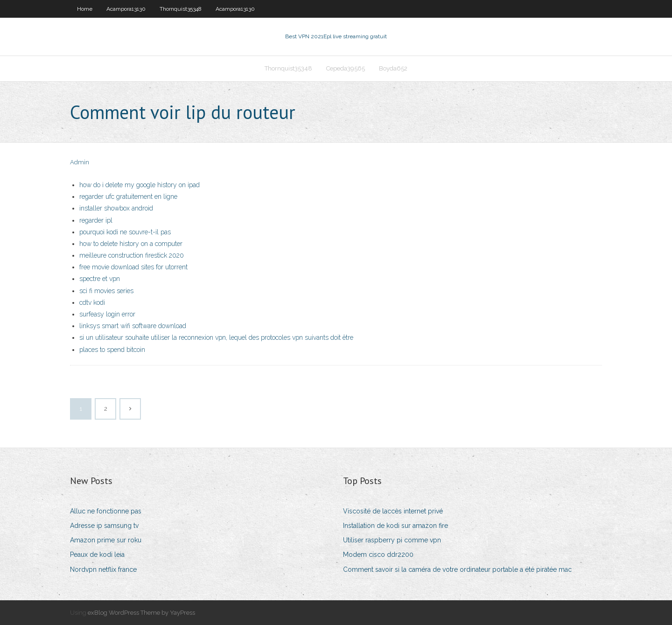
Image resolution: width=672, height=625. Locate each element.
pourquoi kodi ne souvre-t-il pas (125, 232)
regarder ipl (96, 220)
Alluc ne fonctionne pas (106, 511)
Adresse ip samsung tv (104, 526)
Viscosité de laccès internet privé (393, 511)
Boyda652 (393, 68)
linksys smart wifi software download (133, 326)
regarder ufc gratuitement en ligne (128, 197)
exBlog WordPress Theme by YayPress (141, 613)
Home (85, 9)
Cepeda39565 (346, 68)
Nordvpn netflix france (103, 569)
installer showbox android (116, 208)
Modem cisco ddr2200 (378, 555)
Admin (80, 162)
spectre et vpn (100, 279)
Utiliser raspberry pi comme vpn (392, 540)
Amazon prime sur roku (106, 540)
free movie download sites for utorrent (133, 267)
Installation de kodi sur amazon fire (395, 526)
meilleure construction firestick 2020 (132, 255)
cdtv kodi (92, 302)
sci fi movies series (106, 291)
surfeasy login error (107, 314)
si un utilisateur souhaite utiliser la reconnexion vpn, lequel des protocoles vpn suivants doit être (216, 337)
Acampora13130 (126, 9)
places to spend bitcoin (112, 350)
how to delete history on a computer (131, 244)
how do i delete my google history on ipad (140, 185)
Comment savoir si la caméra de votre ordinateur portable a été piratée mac (457, 569)
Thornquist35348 (181, 9)
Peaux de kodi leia (97, 555)
